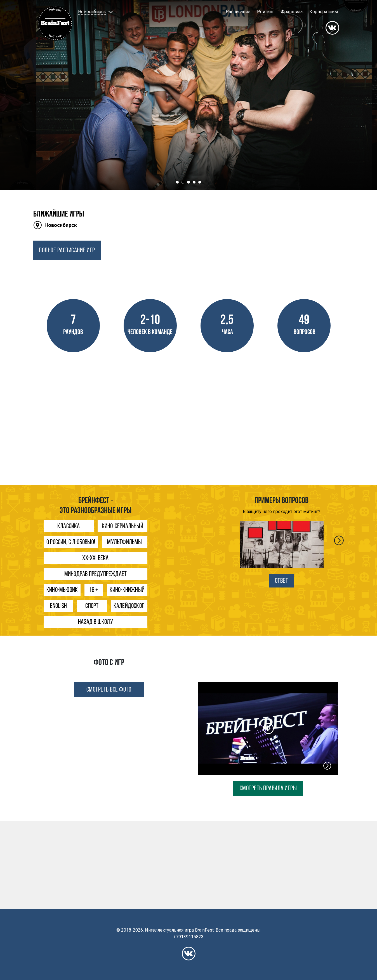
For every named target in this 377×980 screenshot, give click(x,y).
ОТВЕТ (282, 581)
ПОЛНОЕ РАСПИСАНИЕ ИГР (67, 251)
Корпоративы (324, 12)
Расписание (238, 12)
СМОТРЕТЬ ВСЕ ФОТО (109, 690)
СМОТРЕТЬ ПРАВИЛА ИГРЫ (268, 789)
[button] (95, 12)
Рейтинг (266, 12)
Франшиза (292, 12)
